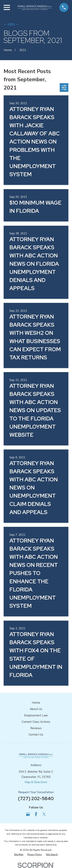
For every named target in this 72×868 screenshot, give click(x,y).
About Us (36, 709)
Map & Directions (36, 782)
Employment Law (36, 715)
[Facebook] (36, 814)
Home (36, 703)
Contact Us (36, 735)
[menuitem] (19, 855)
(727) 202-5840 (36, 798)
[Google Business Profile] (28, 814)
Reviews (36, 728)
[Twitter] (44, 814)
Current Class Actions (36, 722)
